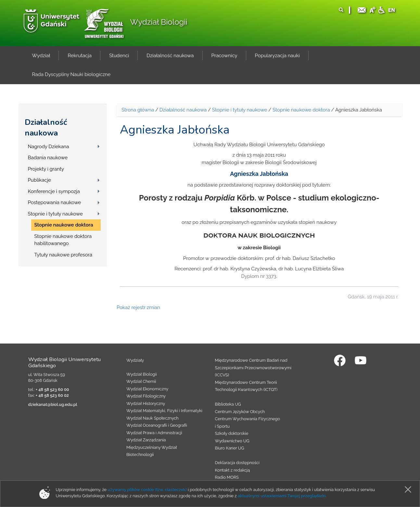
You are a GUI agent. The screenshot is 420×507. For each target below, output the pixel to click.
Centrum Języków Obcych (240, 412)
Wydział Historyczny (146, 403)
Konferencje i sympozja (54, 191)
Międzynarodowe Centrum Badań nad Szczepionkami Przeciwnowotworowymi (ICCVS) (253, 368)
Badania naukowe (48, 158)
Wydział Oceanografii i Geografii (157, 425)
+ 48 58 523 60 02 (52, 395)
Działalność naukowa (46, 128)
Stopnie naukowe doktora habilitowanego (63, 240)
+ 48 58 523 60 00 (52, 390)
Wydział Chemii (141, 381)
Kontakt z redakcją (233, 470)
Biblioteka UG (228, 404)
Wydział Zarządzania (146, 440)
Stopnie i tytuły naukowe (55, 214)
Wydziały (135, 360)
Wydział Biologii (159, 22)
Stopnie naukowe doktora (64, 225)
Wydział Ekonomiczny (147, 389)
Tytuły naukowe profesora (63, 255)
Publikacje (39, 180)
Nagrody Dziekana (49, 147)
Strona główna (138, 110)
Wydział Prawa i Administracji (154, 433)
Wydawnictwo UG (232, 441)
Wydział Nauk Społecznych (153, 418)
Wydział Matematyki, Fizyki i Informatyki (164, 411)
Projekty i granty (46, 169)
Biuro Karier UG (230, 448)
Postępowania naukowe (55, 202)
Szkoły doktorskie (232, 433)
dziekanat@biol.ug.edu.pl (53, 404)
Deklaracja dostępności (237, 463)
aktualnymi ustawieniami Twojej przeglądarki (282, 496)
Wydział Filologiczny (146, 396)
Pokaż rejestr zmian (138, 307)
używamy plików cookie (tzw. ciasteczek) (147, 490)
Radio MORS (227, 477)
